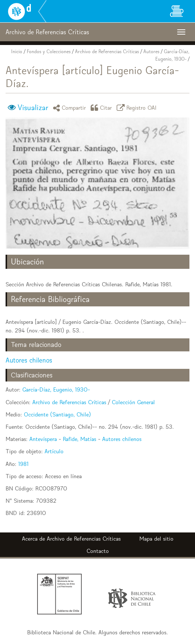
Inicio (17, 51)
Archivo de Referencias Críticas (107, 51)
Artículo (54, 451)
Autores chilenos (29, 360)
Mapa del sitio (156, 539)
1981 (23, 464)
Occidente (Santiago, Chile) (57, 414)
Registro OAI (138, 108)
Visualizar (33, 107)
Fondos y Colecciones (49, 51)
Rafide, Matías (79, 439)
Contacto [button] (98, 551)
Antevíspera (43, 439)
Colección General (133, 402)
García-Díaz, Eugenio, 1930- (56, 389)
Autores (151, 51)
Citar (103, 108)
